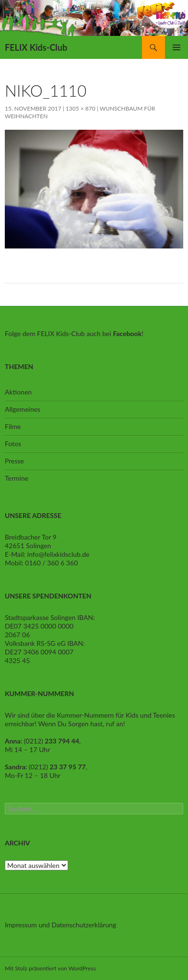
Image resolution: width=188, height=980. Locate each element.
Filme (13, 426)
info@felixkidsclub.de (59, 554)
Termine (17, 478)
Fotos (13, 444)
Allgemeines (23, 409)
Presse (14, 461)
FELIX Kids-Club (36, 47)
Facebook (127, 333)
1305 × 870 (81, 108)
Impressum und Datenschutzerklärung (60, 925)
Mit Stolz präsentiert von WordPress (50, 968)
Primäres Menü (176, 47)
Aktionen (18, 392)
